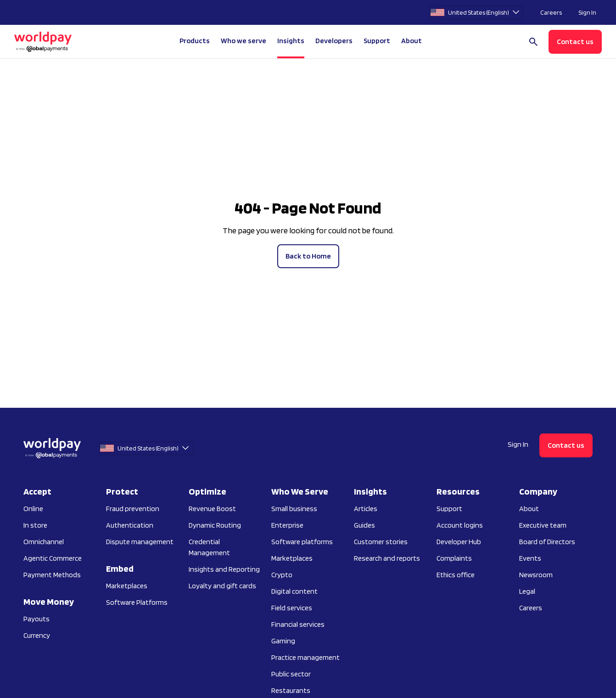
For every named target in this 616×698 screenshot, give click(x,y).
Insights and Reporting (224, 569)
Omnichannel (44, 542)
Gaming (283, 641)
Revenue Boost (212, 509)
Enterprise (287, 525)
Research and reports (387, 558)
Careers (551, 12)
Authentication (130, 525)
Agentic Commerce (53, 558)
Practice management (305, 657)
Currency (37, 635)
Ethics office (456, 575)
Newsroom (536, 575)
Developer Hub (459, 542)
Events (530, 558)
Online (33, 509)
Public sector (291, 674)
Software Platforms (137, 602)
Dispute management (140, 542)
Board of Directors (547, 542)
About (529, 509)
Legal (527, 591)
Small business (294, 509)
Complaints (454, 558)
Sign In (587, 12)
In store (35, 525)
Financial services (298, 624)
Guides (364, 525)
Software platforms (302, 542)
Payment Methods (52, 575)
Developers (334, 41)
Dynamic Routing (215, 525)
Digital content (294, 591)
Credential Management (209, 547)
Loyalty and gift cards (222, 586)
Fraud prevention (133, 509)
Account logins (460, 525)
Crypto (282, 575)
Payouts (36, 619)
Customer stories (381, 542)
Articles (366, 509)
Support (377, 41)
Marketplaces (127, 586)
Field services (292, 608)
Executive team (543, 525)
